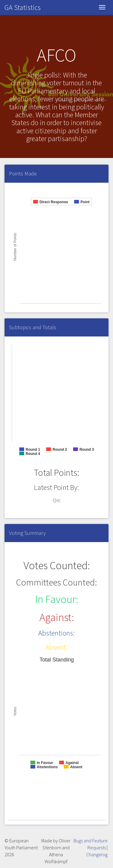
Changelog (97, 854)
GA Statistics (23, 7)
